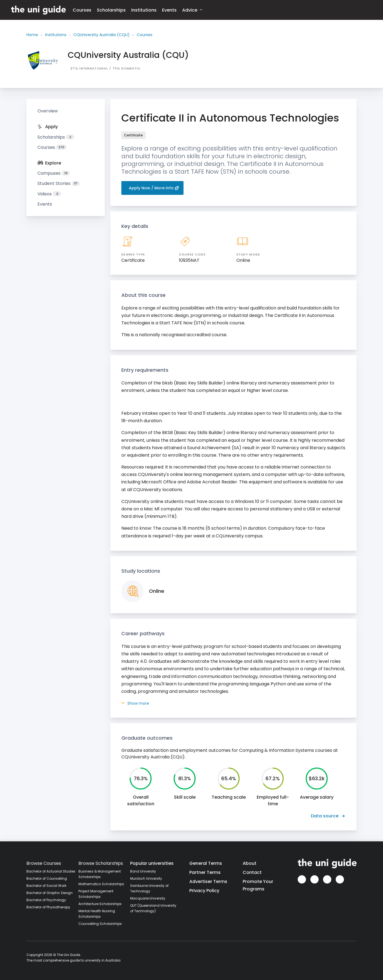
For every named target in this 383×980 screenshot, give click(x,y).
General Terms (206, 863)
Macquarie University (148, 898)
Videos (49, 194)
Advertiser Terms (208, 881)
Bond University (143, 871)
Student (59, 183)
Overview (48, 111)
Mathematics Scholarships (101, 884)
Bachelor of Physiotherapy (48, 907)
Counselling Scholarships (100, 924)
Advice (192, 10)
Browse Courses (44, 863)
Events (169, 10)
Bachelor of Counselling (47, 878)
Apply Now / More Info (154, 188)
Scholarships (111, 10)
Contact (252, 872)
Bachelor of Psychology (46, 900)
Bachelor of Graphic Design (50, 893)
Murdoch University (146, 878)
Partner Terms (205, 872)
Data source (328, 816)
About (250, 863)
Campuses (54, 173)
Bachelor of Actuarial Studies (51, 871)
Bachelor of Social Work (46, 886)
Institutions (144, 10)
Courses (82, 10)
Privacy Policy (204, 891)
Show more (135, 703)
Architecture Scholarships (100, 904)
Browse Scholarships (101, 863)
